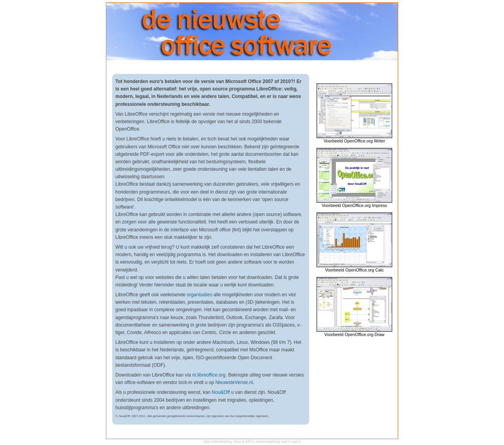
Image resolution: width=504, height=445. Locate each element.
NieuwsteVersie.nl (234, 382)
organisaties (199, 295)
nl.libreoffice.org (209, 375)
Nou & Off (242, 441)
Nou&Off (221, 392)
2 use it (294, 441)
